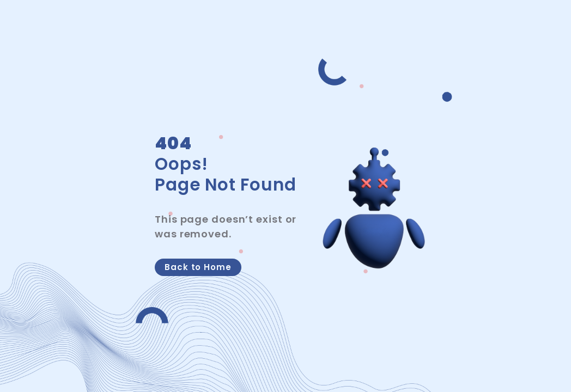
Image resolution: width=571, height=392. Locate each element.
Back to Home (198, 267)
